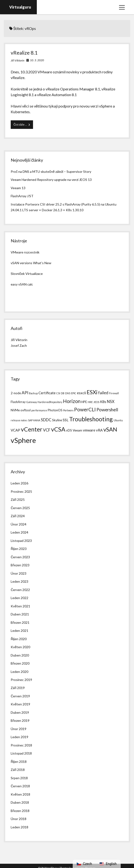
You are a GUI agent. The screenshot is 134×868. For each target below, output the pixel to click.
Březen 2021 (20, 622)
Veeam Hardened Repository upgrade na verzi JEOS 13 (51, 180)
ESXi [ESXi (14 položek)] (92, 392)
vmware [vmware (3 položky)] (89, 430)
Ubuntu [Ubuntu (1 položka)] (118, 420)
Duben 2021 (20, 614)
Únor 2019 (19, 729)
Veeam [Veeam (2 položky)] (77, 430)
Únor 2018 (19, 819)
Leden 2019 (19, 737)
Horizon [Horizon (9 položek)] (72, 401)
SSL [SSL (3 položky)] (66, 420)
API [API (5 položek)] (25, 393)
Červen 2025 (20, 508)
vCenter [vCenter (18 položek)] (32, 429)
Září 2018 (18, 770)
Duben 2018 (20, 802)
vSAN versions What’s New (31, 263)
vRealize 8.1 (24, 53)
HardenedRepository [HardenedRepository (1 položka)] (50, 402)
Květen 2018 (20, 794)
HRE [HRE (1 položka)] (90, 402)
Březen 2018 (20, 811)
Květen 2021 (20, 606)
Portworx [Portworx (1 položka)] (68, 410)
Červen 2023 (20, 557)
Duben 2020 (20, 655)
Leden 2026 (19, 483)
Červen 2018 (20, 786)
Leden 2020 (19, 672)
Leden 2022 (19, 598)
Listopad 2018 (21, 753)
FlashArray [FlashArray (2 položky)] (18, 402)
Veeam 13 (18, 188)
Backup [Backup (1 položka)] (33, 393)
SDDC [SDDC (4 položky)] (46, 420)
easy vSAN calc (22, 284)
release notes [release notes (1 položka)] (19, 420)
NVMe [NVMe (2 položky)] (15, 410)
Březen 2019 (20, 720)
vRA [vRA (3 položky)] (99, 430)
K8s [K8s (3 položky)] (103, 402)
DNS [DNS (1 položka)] (68, 393)
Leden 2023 (19, 581)
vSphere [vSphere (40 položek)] (23, 440)
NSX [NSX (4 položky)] (111, 401)
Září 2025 (18, 500)
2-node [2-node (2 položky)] (16, 393)
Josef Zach (19, 345)
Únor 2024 (19, 524)
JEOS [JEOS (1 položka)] (96, 402)
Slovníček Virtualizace (27, 274)
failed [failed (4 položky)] (103, 393)
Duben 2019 (20, 712)
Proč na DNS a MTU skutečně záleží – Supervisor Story (51, 171)
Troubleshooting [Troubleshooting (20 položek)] (91, 419)
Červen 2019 (20, 696)
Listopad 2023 (21, 541)
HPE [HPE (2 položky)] (84, 402)
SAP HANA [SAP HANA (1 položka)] (34, 420)
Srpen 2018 (19, 778)
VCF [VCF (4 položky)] (47, 430)
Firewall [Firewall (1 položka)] (114, 393)
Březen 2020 (20, 663)
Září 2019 (18, 688)
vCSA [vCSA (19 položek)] (58, 429)
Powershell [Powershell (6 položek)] (107, 410)
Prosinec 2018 (21, 745)
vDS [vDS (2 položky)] (69, 430)
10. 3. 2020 (37, 60)
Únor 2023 (19, 573)
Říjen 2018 (19, 762)
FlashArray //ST (22, 196)
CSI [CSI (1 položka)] (58, 393)
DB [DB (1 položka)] (63, 393)
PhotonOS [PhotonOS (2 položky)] (55, 410)
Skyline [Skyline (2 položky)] (57, 420)
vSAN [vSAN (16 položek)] (110, 429)
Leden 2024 (19, 532)
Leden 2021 (19, 631)
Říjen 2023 (19, 549)
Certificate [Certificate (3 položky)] (47, 393)
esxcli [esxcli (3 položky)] (81, 393)
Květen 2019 (20, 704)
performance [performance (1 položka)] (39, 410)
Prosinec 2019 (21, 680)
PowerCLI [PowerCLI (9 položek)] (85, 409)
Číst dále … (23, 126)
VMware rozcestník (25, 252)
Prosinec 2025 (21, 491)
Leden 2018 (19, 827)
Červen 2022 (20, 590)
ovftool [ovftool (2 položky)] (26, 410)
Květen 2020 (20, 647)
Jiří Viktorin (17, 60)
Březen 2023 (20, 565)
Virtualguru (20, 7)
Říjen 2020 (19, 639)
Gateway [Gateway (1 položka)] (32, 402)
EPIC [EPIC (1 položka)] (74, 393)
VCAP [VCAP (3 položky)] (15, 430)
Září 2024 (18, 516)
